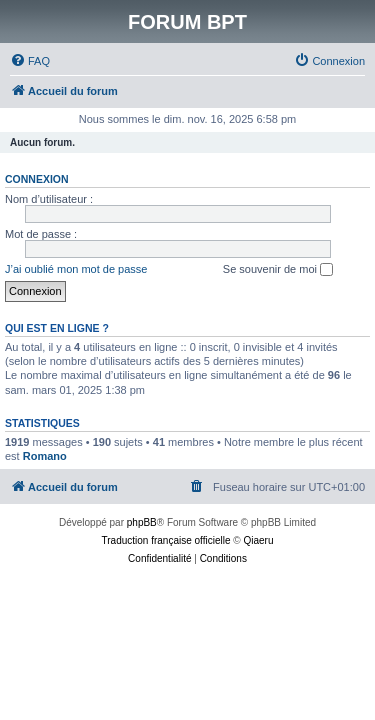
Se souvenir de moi (278, 270)
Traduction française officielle (166, 540)
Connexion (37, 179)
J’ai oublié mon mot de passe (76, 269)
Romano (45, 456)
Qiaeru (258, 540)
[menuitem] (30, 61)
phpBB (142, 522)
